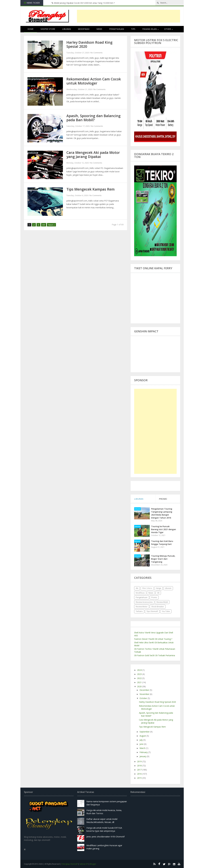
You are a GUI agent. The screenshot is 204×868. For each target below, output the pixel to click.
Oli (158, 593)
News (99, 29)
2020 (140, 686)
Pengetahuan (117, 29)
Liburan (67, 29)
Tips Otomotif (152, 611)
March (143, 748)
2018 (140, 766)
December (145, 690)
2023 (140, 674)
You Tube (166, 611)
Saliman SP (84, 864)
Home (30, 29)
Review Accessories (144, 602)
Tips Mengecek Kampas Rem (91, 189)
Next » (51, 225)
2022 (140, 678)
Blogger (93, 864)
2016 (140, 774)
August (143, 736)
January (143, 756)
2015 (140, 778)
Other (168, 29)
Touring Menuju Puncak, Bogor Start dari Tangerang (163, 559)
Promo (154, 597)
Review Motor (142, 607)
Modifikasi (84, 29)
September (145, 732)
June (142, 744)
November (145, 694)
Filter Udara (147, 588)
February (144, 752)
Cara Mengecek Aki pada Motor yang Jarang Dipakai (93, 154)
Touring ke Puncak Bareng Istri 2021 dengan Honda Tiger (164, 529)
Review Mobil (162, 602)
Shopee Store (48, 29)
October (144, 698)
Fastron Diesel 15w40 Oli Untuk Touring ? (153, 639)
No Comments (97, 53)
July (141, 740)
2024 (140, 670)
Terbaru (139, 611)
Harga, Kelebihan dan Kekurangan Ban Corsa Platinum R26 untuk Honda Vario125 (89, 3)
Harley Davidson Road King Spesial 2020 (89, 44)
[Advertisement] (128, 16)
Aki (137, 588)
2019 (140, 761)
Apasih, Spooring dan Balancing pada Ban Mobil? (93, 118)
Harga (158, 588)
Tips (133, 29)
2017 (140, 770)
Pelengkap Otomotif (70, 864)
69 (44, 225)
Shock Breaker (158, 607)
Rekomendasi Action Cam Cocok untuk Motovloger (94, 81)
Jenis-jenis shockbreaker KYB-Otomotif (105, 837)
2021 (140, 682)
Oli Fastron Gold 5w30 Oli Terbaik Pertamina (155, 655)
